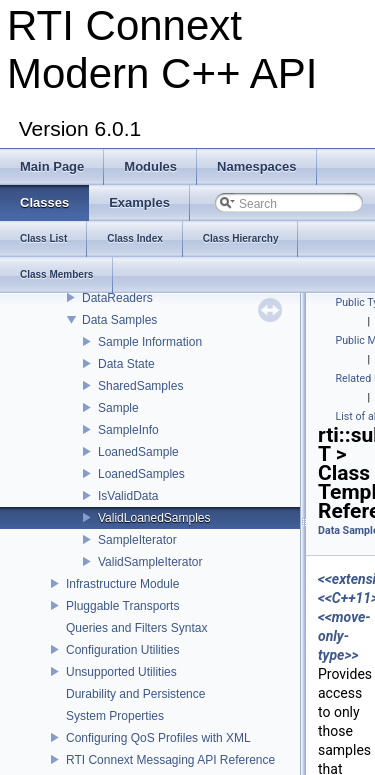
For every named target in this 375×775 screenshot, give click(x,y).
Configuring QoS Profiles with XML (158, 738)
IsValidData (128, 496)
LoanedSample (138, 452)
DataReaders (117, 298)
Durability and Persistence (135, 694)
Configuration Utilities (122, 650)
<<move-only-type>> (344, 636)
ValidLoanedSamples (154, 518)
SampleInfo (128, 430)
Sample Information (150, 342)
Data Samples (119, 320)
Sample (118, 408)
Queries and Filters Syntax (136, 628)
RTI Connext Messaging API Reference (170, 760)
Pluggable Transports (122, 606)
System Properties (115, 716)
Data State (126, 364)
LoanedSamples (141, 474)
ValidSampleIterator (150, 562)
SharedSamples (140, 386)
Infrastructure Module (122, 584)
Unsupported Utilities (121, 672)
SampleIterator (137, 540)
